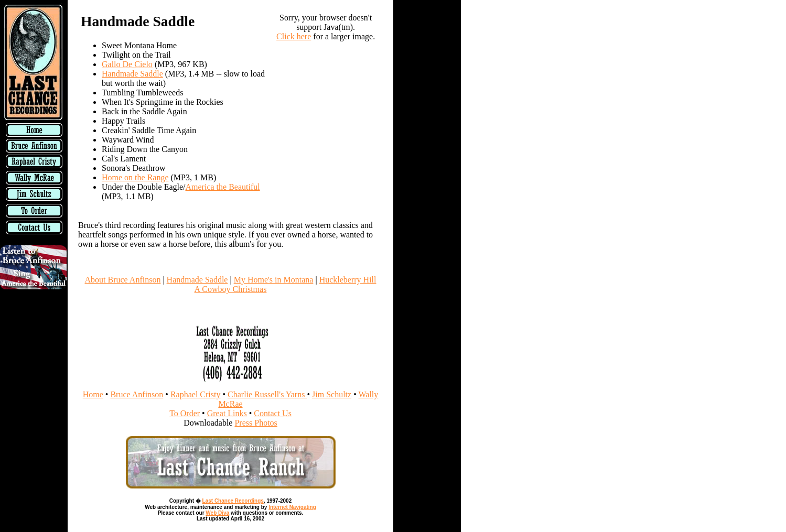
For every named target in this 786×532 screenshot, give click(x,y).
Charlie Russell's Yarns (267, 394)
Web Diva (217, 513)
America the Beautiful (223, 187)
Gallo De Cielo (127, 64)
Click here (294, 36)
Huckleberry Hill (348, 280)
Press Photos (256, 423)
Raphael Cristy (196, 394)
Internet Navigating (292, 507)
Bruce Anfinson (137, 394)
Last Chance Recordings (233, 501)
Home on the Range (135, 177)
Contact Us (273, 413)
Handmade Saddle (132, 74)
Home (93, 394)
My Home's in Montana (274, 280)
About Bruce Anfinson (123, 280)
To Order (185, 413)
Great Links (227, 413)
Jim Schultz (332, 394)
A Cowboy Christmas (231, 289)
